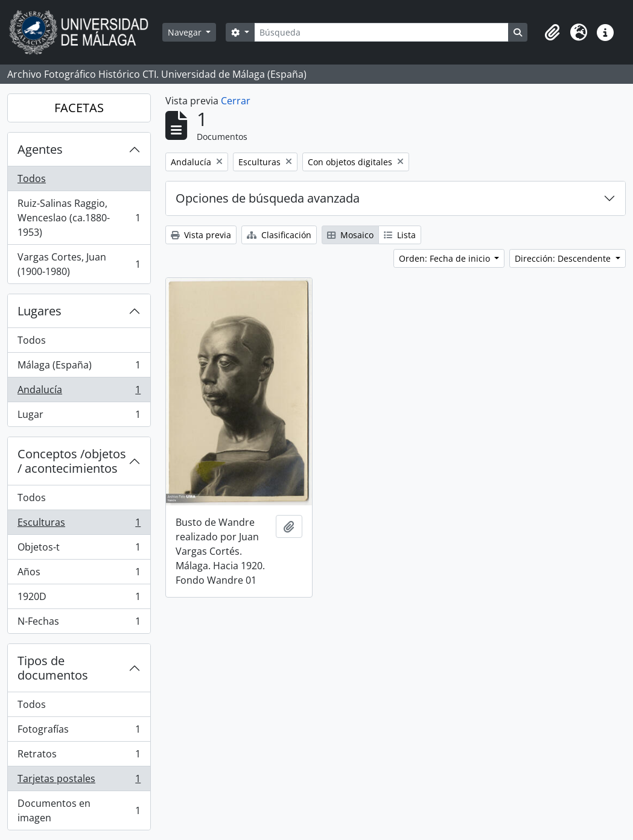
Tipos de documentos (53, 668)
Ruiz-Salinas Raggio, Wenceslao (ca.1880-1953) (79, 218)
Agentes (40, 149)
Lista (400, 235)
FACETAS (79, 108)
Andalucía (79, 392)
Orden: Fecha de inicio (446, 258)
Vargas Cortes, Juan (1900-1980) (79, 264)
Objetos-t (79, 550)
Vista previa (201, 235)
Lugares (40, 311)
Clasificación (279, 235)
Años (79, 574)
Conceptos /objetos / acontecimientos (72, 461)
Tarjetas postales (79, 781)
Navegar (186, 32)
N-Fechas (79, 624)
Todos (32, 178)
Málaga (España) (79, 368)
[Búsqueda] (381, 32)
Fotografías (79, 732)
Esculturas (79, 525)
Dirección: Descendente (564, 258)
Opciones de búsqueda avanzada (268, 198)
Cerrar (236, 101)
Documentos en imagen (79, 810)
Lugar (79, 417)
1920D (79, 599)
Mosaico (350, 235)
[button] (552, 33)
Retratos (79, 756)
